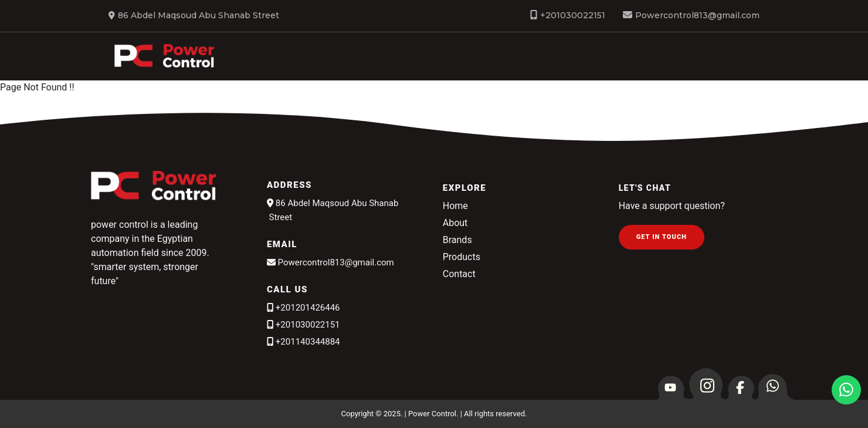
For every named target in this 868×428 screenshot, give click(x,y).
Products (462, 257)
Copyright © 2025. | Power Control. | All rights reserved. (434, 414)
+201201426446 (304, 308)
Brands (816, 58)
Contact (459, 274)
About (592, 58)
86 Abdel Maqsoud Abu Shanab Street (194, 15)
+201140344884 (304, 342)
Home (455, 58)
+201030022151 (573, 15)
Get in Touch (662, 237)
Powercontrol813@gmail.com (697, 15)
